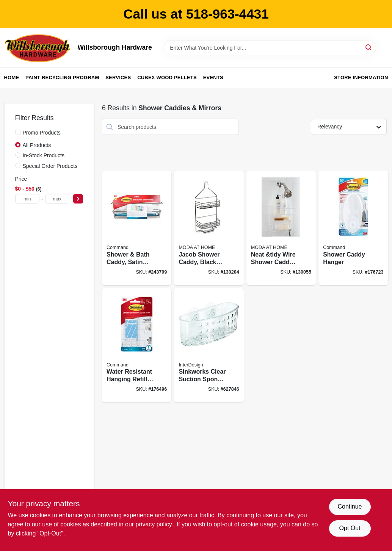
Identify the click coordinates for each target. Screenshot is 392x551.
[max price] (57, 199)
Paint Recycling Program (62, 77)
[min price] (27, 199)
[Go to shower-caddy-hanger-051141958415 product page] (353, 228)
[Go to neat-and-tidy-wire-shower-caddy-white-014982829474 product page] (281, 228)
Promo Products (42, 133)
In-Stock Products (44, 155)
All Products (37, 145)
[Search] (369, 47)
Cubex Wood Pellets (167, 77)
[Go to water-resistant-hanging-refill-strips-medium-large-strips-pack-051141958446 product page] (137, 345)
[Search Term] (270, 48)
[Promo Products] (18, 132)
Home (12, 77)
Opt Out (350, 528)
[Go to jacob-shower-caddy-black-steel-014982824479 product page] (209, 228)
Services (118, 77)
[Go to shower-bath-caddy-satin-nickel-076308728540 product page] (137, 228)
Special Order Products (50, 166)
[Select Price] (78, 199)
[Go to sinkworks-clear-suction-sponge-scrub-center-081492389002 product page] (209, 345)
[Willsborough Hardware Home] (38, 48)
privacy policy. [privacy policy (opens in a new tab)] (154, 524)
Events (213, 77)
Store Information (361, 77)
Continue (350, 506)
